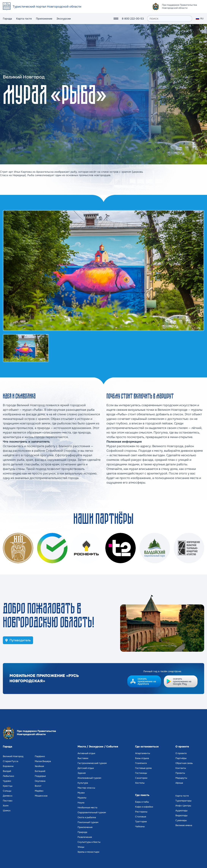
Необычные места (87, 808)
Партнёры (181, 758)
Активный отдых (86, 753)
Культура (83, 783)
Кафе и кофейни (144, 807)
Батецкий (40, 771)
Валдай (7, 771)
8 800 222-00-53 (133, 19)
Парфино (40, 756)
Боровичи (8, 766)
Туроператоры (183, 801)
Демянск (8, 796)
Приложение (44, 19)
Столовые (141, 817)
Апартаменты (143, 753)
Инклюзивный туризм (89, 778)
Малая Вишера (43, 761)
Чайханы (140, 826)
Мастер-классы (86, 788)
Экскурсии (64, 19)
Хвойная (39, 766)
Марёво (39, 791)
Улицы (81, 847)
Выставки (83, 758)
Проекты (180, 773)
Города (7, 19)
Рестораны (141, 812)
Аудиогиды (181, 811)
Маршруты (181, 778)
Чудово (7, 781)
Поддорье (40, 776)
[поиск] (170, 19)
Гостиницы (141, 773)
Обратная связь (184, 763)
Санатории (141, 778)
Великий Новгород (13, 756)
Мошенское (41, 796)
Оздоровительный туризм (92, 812)
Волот (38, 786)
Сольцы (7, 791)
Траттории (141, 822)
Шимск (7, 811)
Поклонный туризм (88, 822)
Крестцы (8, 786)
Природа (82, 832)
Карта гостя (24, 19)
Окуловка (40, 781)
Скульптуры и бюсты (89, 842)
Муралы (82, 798)
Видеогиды (181, 815)
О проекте (181, 753)
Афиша (179, 783)
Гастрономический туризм (92, 763)
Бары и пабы (142, 802)
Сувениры (181, 820)
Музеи (81, 793)
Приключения (85, 827)
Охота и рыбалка (87, 817)
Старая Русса (11, 761)
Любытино (8, 776)
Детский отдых (86, 768)
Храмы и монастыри (88, 852)
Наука (81, 803)
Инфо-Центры (183, 806)
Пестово (8, 801)
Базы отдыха (142, 758)
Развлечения (85, 837)
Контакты (181, 768)
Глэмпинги (141, 763)
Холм (6, 806)
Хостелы (140, 783)
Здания (82, 773)
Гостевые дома (143, 768)
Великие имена (184, 825)
